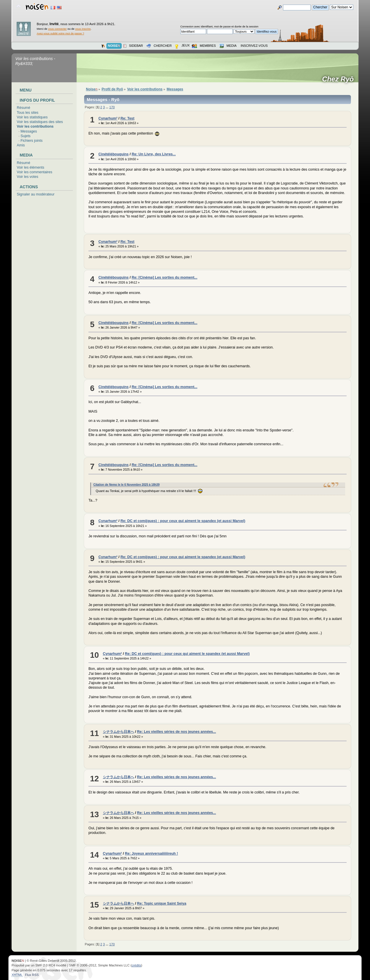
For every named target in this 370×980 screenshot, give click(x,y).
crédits (136, 965)
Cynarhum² (108, 118)
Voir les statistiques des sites (40, 122)
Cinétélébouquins (113, 154)
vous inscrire (83, 29)
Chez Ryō (340, 79)
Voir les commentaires (35, 172)
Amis (21, 145)
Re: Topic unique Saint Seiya (162, 903)
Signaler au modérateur (36, 194)
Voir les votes (27, 177)
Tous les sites (28, 113)
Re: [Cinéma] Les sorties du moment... (164, 277)
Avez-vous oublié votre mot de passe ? (60, 33)
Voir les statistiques (32, 117)
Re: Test (127, 118)
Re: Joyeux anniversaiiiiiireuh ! (151, 854)
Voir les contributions (35, 126)
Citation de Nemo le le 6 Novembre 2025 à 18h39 (126, 485)
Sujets (26, 136)
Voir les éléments (30, 167)
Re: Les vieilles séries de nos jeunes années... (176, 732)
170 (112, 107)
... (108, 107)
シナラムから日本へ (119, 732)
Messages (29, 131)
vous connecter (57, 29)
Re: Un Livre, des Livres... (153, 154)
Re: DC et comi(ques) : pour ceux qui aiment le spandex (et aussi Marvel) (183, 521)
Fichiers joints (32, 141)
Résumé (23, 108)
